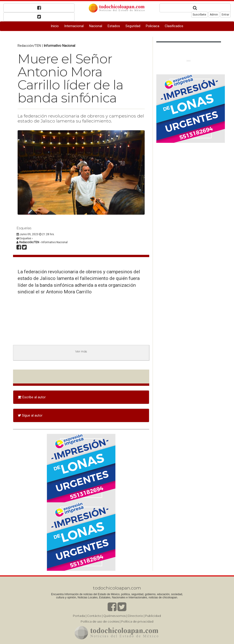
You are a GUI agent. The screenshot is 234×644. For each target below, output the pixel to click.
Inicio (55, 26)
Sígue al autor (30, 415)
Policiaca (153, 26)
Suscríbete (199, 15)
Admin (214, 15)
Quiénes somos (114, 616)
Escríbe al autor (32, 397)
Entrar (225, 15)
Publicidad (153, 616)
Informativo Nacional (59, 46)
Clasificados (174, 26)
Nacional (96, 26)
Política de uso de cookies (100, 621)
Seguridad (133, 26)
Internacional (74, 26)
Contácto (94, 616)
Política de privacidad (137, 621)
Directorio (135, 616)
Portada (79, 616)
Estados (114, 26)
